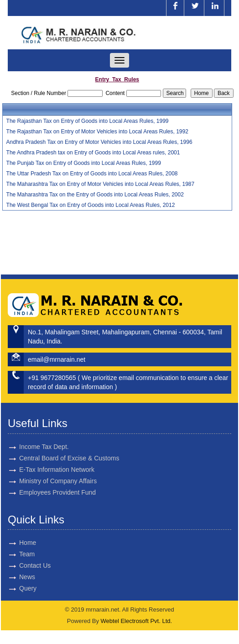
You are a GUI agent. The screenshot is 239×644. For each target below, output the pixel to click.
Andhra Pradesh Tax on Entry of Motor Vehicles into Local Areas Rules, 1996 (99, 142)
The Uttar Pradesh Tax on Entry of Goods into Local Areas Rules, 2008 (92, 174)
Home (19, 543)
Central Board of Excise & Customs (69, 450)
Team (19, 554)
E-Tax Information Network (57, 461)
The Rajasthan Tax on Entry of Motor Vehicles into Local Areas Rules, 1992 (97, 132)
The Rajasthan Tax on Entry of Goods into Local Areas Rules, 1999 (88, 121)
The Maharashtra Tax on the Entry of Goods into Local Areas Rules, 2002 (95, 195)
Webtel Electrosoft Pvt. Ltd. (137, 621)
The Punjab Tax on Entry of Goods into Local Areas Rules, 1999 (84, 163)
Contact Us (27, 565)
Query (20, 588)
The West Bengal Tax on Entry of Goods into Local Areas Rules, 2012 (91, 205)
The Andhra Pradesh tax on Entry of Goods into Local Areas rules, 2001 (93, 153)
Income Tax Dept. (44, 438)
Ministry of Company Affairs (58, 473)
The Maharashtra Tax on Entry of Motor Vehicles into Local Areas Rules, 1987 (101, 184)
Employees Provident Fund (57, 484)
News (19, 577)
